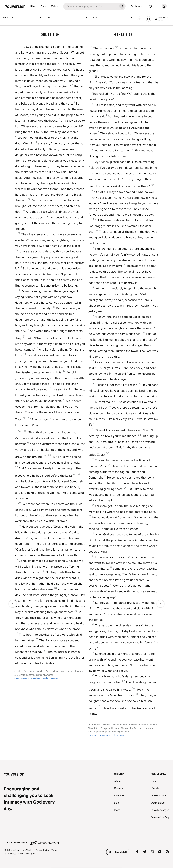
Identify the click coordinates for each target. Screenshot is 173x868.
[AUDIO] (140, 19)
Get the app (136, 6)
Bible (33, 6)
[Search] (91, 6)
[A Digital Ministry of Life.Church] (86, 841)
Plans (43, 6)
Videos (55, 6)
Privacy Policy (42, 850)
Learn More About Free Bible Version (106, 735)
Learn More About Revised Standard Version (36, 678)
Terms (54, 850)
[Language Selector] (150, 6)
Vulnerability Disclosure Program (20, 854)
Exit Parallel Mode (161, 19)
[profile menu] (162, 6)
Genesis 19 (23, 18)
